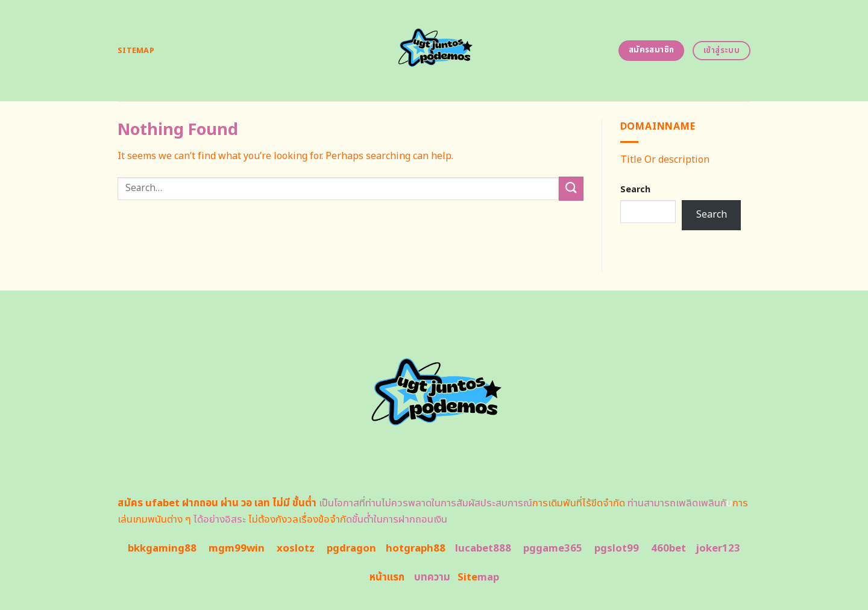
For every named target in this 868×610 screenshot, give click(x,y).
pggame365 (553, 549)
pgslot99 (617, 549)
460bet (668, 549)
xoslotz (296, 549)
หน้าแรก (387, 577)
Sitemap (136, 51)
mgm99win (237, 549)
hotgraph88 (416, 549)
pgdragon (351, 549)
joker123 (718, 549)
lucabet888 (483, 549)
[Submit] (571, 188)
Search (635, 190)
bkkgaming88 (162, 549)
